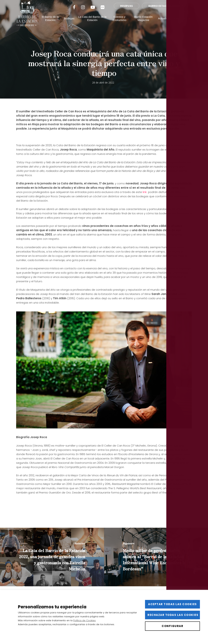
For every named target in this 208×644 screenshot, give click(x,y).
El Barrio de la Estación (52, 24)
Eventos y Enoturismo (120, 24)
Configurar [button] (172, 626)
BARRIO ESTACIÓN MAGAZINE (167, 11)
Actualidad (164, 24)
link (145, 192)
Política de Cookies (84, 620)
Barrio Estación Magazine (144, 24)
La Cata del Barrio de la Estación (94, 24)
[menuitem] (189, 24)
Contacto (180, 24)
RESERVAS (127, 11)
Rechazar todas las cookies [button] (173, 615)
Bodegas (71, 24)
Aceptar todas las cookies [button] (172, 604)
